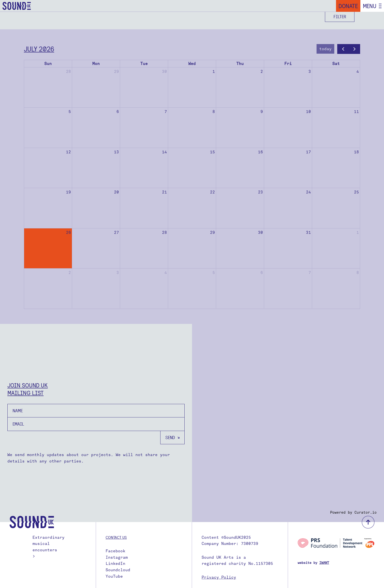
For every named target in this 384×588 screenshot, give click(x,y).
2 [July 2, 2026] (262, 72)
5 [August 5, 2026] (214, 273)
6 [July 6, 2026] (118, 112)
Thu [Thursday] (240, 64)
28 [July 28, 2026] (164, 232)
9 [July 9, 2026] (262, 112)
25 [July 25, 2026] (356, 192)
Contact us (116, 537)
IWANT (324, 563)
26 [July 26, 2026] (68, 232)
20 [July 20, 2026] (116, 192)
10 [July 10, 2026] (308, 112)
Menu (370, 6)
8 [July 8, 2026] (214, 112)
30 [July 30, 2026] (260, 232)
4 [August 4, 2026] (166, 273)
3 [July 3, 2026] (310, 72)
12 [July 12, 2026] (68, 152)
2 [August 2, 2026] (70, 273)
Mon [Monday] (96, 64)
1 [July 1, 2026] (214, 72)
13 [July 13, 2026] (116, 152)
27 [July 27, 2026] (116, 232)
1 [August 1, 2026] (358, 232)
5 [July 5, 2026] (70, 112)
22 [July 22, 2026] (212, 192)
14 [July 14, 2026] (164, 152)
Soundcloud (118, 570)
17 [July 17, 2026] (308, 152)
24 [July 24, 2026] (308, 192)
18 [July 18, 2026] (356, 152)
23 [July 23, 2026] (260, 192)
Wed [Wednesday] (192, 64)
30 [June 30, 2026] (164, 72)
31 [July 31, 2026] (308, 232)
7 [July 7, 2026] (166, 112)
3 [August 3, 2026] (118, 273)
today (325, 49)
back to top (368, 522)
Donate (348, 6)
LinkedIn (115, 564)
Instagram (117, 557)
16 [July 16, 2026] (260, 152)
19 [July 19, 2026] (68, 192)
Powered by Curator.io (353, 512)
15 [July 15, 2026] (212, 152)
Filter (340, 17)
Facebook (115, 551)
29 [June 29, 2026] (116, 72)
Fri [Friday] (288, 64)
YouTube (114, 576)
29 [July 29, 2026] (212, 232)
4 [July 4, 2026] (358, 72)
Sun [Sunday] (48, 64)
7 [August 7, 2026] (310, 273)
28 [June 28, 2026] (68, 72)
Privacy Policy (219, 577)
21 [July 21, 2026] (164, 192)
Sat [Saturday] (336, 64)
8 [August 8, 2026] (358, 273)
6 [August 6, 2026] (262, 273)
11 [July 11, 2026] (356, 112)
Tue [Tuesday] (144, 64)
